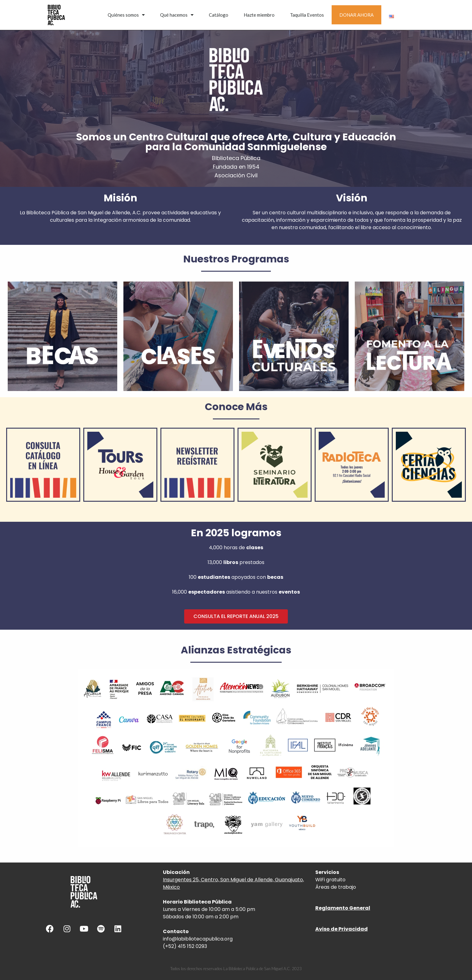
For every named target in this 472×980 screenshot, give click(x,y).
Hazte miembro (259, 15)
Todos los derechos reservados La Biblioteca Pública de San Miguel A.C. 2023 (236, 969)
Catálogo (219, 15)
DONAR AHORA (356, 15)
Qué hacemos (177, 15)
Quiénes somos (126, 15)
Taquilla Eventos (307, 15)
